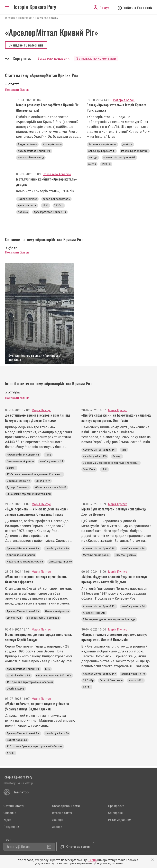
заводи (93, 158)
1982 (48, 455)
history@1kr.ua (18, 847)
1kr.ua (93, 860)
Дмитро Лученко (126, 555)
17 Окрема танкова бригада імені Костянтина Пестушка (36, 474)
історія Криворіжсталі (135, 151)
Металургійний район (96, 555)
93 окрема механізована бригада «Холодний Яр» (112, 463)
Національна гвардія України (25, 562)
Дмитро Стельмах (18, 487)
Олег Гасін (89, 469)
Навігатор (21, 792)
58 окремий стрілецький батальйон (29, 494)
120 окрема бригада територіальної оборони (35, 746)
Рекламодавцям (120, 820)
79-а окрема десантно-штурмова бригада (109, 619)
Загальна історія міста (102, 144)
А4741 (87, 687)
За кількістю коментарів (96, 59)
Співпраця (116, 813)
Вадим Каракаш (17, 740)
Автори (57, 827)
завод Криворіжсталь (102, 151)
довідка (127, 144)
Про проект (116, 806)
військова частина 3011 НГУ (54, 676)
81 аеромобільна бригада (43, 618)
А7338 (11, 753)
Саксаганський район (20, 461)
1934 (45, 206)
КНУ (124, 450)
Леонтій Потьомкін (111, 681)
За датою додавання (54, 59)
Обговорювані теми (66, 806)
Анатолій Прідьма (94, 613)
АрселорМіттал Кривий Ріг (34, 151)
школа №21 (14, 618)
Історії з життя (62, 813)
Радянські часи (27, 144)
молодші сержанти (18, 481)
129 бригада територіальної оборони (30, 682)
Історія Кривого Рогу (35, 7)
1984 (104, 469)
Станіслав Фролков (57, 611)
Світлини (10, 813)
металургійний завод (31, 158)
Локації (57, 820)
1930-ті (106, 164)
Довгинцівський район (21, 555)
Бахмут (11, 468)
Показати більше (17, 90)
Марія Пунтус (41, 410)
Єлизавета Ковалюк (57, 174)
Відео (7, 820)
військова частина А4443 (50, 487)
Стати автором (78, 847)
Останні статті (14, 806)
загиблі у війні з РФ (51, 461)
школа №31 (136, 681)
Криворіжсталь (52, 144)
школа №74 (43, 481)
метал (92, 164)
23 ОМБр (88, 681)
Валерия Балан (124, 100)
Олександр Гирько (60, 562)
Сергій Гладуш (16, 689)
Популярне (11, 827)
